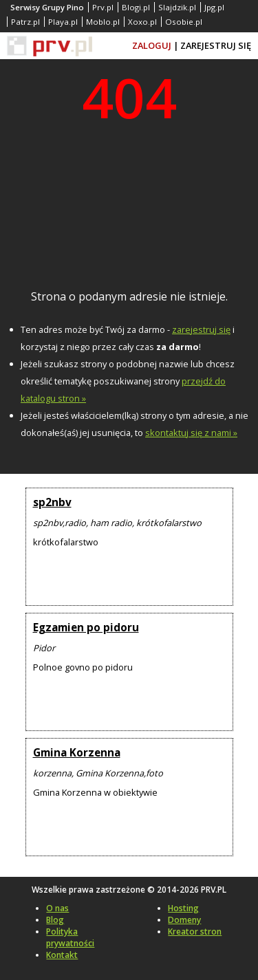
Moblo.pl (103, 22)
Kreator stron (195, 932)
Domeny (184, 920)
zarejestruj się (201, 329)
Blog (55, 920)
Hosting (183, 908)
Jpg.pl (214, 7)
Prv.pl (103, 7)
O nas (57, 908)
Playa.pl (63, 22)
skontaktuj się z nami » (191, 433)
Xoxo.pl (142, 22)
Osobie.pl (184, 22)
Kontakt (62, 955)
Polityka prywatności (70, 937)
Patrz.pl (25, 22)
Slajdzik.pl (177, 7)
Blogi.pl (136, 7)
